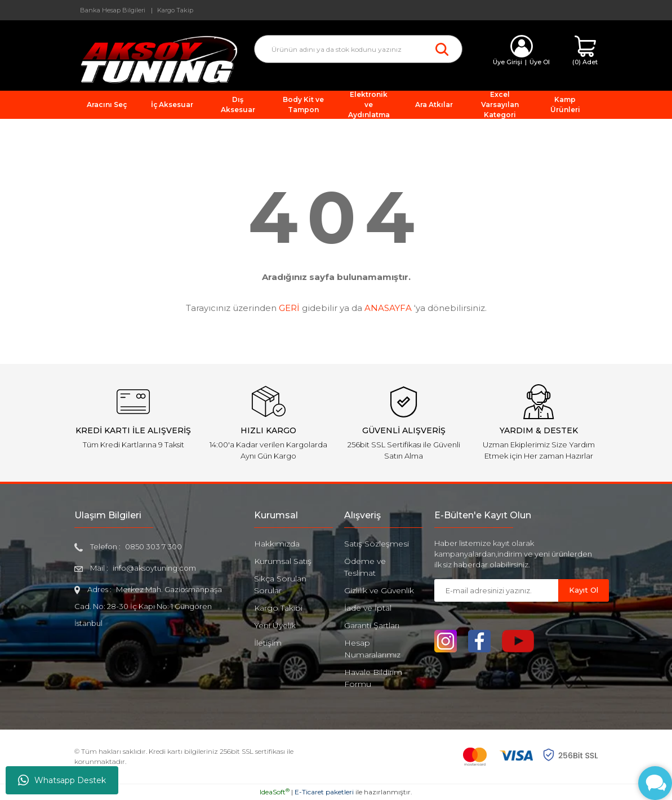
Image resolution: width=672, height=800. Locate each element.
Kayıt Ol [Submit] (584, 590)
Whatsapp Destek (62, 780)
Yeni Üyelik (275, 625)
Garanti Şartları (372, 625)
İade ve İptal (368, 608)
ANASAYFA (388, 308)
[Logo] (156, 59)
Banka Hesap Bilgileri (113, 10)
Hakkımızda (277, 544)
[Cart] (585, 51)
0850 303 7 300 (153, 546)
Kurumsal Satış (283, 561)
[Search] (358, 49)
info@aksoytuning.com (154, 568)
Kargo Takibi (278, 608)
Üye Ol (540, 62)
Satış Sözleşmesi (377, 544)
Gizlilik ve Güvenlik (379, 590)
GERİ (289, 308)
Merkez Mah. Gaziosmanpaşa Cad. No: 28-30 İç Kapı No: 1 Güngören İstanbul (148, 606)
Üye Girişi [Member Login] (508, 62)
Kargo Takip (175, 10)
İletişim (268, 643)
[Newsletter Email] (496, 590)
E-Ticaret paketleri (324, 792)
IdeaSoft (275, 792)
